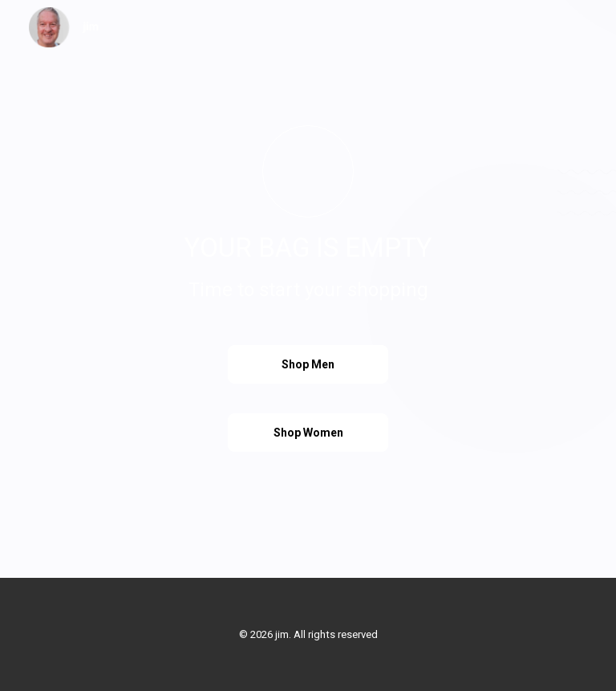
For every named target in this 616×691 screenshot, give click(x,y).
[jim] (64, 27)
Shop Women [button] (308, 433)
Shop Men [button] (308, 364)
